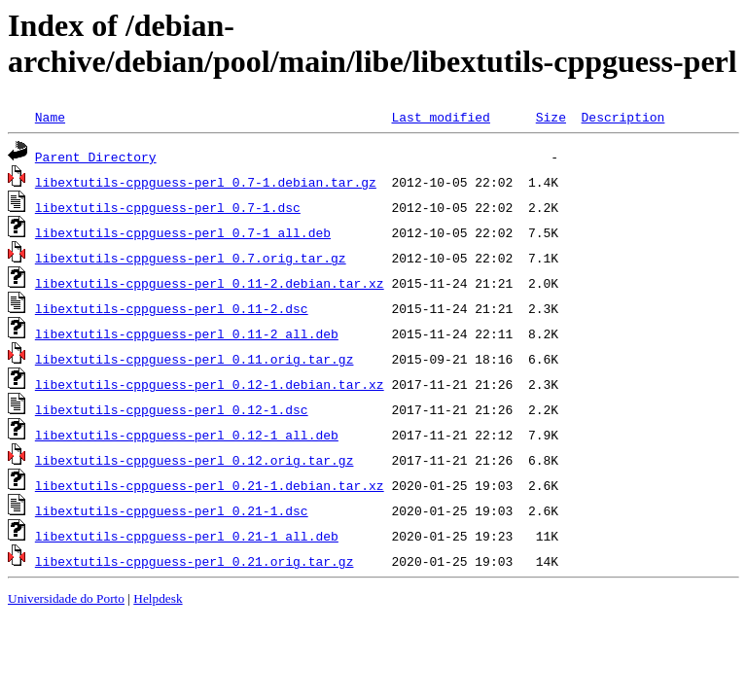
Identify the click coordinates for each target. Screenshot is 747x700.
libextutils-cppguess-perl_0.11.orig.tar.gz (195, 359)
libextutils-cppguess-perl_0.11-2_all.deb (187, 333)
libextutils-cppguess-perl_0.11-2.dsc (172, 308)
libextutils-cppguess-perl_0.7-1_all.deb (183, 232)
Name (50, 117)
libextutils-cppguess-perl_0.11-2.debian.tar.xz (210, 283)
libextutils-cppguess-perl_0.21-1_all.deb (187, 536)
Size (551, 117)
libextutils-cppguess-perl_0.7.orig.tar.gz (191, 258)
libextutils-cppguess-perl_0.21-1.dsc (172, 510)
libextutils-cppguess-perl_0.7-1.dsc (168, 207)
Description (622, 117)
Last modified (440, 117)
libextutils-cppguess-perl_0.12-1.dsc (172, 409)
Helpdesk (158, 598)
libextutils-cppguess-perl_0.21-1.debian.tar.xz (210, 485)
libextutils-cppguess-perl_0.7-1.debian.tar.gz (206, 182)
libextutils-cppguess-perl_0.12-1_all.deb (187, 435)
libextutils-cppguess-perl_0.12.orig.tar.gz (195, 460)
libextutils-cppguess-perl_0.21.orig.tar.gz (195, 561)
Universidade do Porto (66, 598)
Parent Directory (96, 157)
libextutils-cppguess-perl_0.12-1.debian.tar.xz (210, 384)
